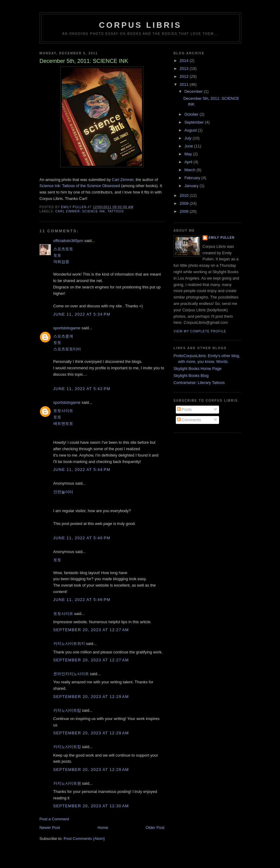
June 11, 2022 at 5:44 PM (82, 470)
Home (103, 828)
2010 (185, 195)
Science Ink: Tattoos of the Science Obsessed (80, 186)
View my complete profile (200, 331)
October (192, 114)
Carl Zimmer (123, 180)
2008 (185, 211)
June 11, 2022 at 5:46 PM (82, 538)
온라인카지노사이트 (71, 674)
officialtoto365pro (68, 241)
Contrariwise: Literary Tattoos (199, 383)
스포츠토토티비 (67, 349)
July (188, 138)
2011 (185, 84)
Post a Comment (54, 819)
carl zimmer (68, 211)
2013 (185, 69)
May (189, 154)
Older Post (155, 828)
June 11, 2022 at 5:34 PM (82, 314)
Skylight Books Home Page (198, 369)
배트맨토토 (63, 423)
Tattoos (116, 211)
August (191, 130)
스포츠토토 (63, 249)
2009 (185, 203)
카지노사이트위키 (69, 644)
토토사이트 (63, 411)
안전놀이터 (63, 492)
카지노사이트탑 (67, 710)
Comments (189, 420)
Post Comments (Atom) (84, 839)
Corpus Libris (140, 25)
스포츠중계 (63, 336)
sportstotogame (67, 328)
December (194, 91)
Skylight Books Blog (191, 376)
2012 (185, 76)
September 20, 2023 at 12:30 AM (91, 806)
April (189, 162)
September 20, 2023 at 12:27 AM (91, 630)
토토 (57, 255)
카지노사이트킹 (67, 747)
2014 (185, 61)
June (189, 146)
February (193, 178)
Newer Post (50, 828)
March (190, 170)
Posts (184, 409)
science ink (94, 211)
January (192, 186)
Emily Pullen (222, 238)
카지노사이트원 (67, 783)
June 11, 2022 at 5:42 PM (82, 389)
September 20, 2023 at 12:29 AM (91, 697)
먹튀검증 (61, 262)
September (195, 122)
